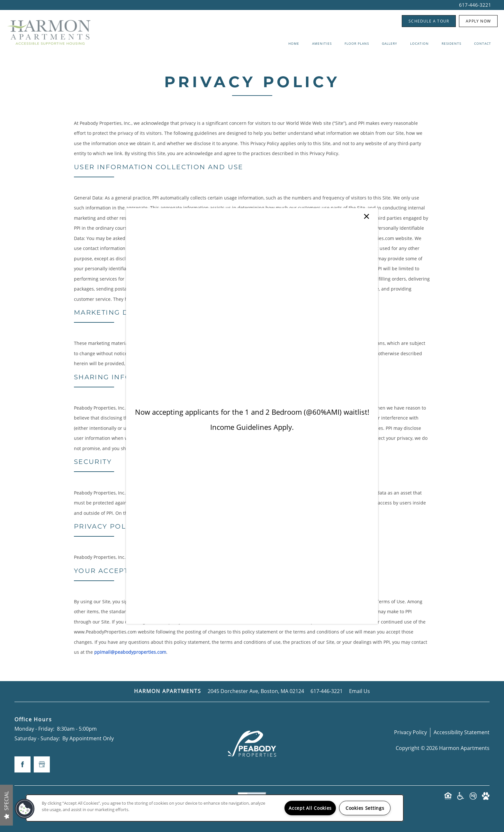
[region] (215, 808)
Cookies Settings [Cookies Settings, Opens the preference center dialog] (365, 808)
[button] (25, 809)
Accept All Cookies (310, 808)
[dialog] (252, 416)
